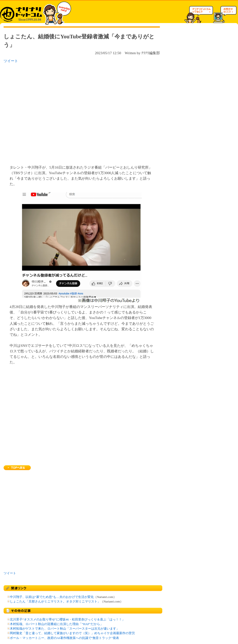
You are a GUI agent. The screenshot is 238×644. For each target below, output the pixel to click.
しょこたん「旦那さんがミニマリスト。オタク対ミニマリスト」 (55, 602)
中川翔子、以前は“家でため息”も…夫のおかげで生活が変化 (52, 597)
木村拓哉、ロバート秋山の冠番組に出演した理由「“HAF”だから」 (56, 624)
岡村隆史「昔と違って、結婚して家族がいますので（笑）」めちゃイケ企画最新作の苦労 (72, 633)
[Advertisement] (45, 113)
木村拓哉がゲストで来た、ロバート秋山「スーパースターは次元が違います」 (65, 629)
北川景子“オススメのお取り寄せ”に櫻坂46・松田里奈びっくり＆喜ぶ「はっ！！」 (67, 620)
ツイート (11, 61)
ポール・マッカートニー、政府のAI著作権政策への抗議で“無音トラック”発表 (64, 638)
